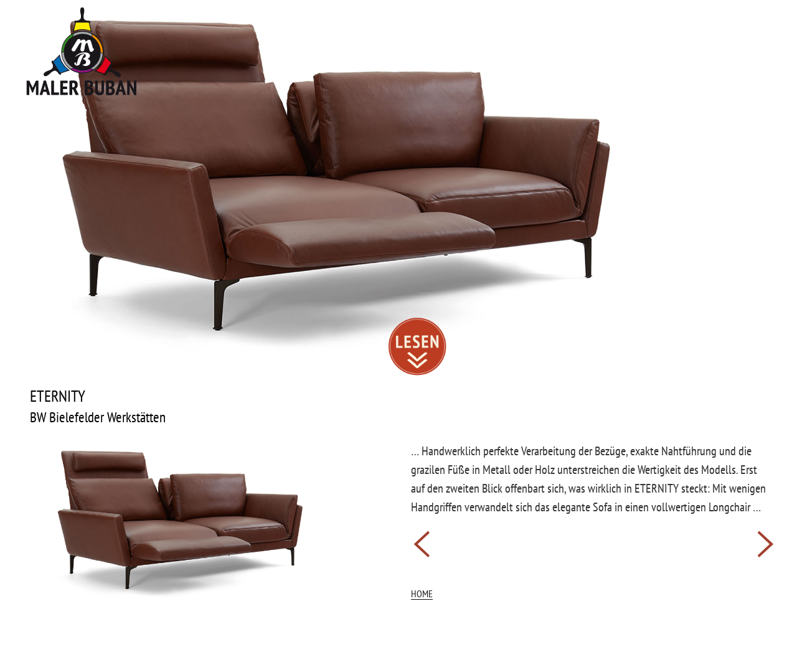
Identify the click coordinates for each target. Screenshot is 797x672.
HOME (422, 594)
